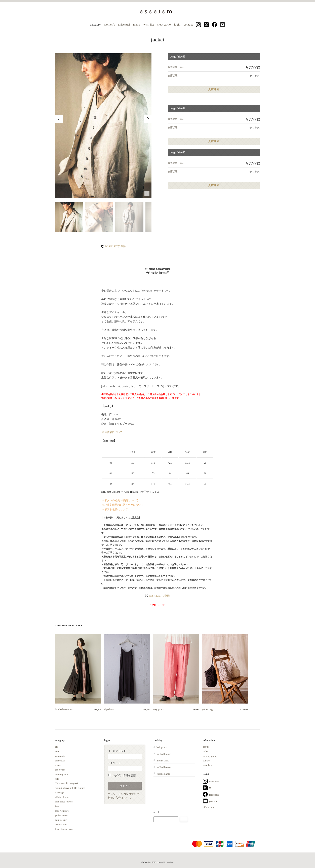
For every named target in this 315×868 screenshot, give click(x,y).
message (59, 792)
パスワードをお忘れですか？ (125, 794)
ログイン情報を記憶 (122, 775)
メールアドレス (125, 754)
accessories (61, 824)
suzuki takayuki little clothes (70, 788)
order (205, 751)
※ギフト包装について (115, 509)
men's (137, 24)
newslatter (208, 765)
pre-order (60, 770)
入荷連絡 (214, 90)
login (177, 24)
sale (57, 779)
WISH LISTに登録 (115, 246)
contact (188, 24)
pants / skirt (61, 820)
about (206, 747)
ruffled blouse (164, 754)
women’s (60, 756)
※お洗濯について (112, 432)
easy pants (158, 709)
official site (209, 807)
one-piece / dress (64, 802)
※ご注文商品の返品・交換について (123, 505)
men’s (58, 765)
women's (109, 24)
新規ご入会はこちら (119, 798)
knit (57, 806)
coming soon (62, 774)
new (57, 751)
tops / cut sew (62, 811)
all (56, 747)
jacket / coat (61, 815)
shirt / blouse (62, 797)
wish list (148, 24)
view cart (164, 24)
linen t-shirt (163, 761)
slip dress (109, 709)
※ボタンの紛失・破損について (120, 500)
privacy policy (210, 756)
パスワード (125, 766)
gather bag (207, 709)
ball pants (162, 747)
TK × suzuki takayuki (66, 783)
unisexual (124, 24)
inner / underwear (64, 829)
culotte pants (163, 774)
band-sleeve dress (64, 709)
